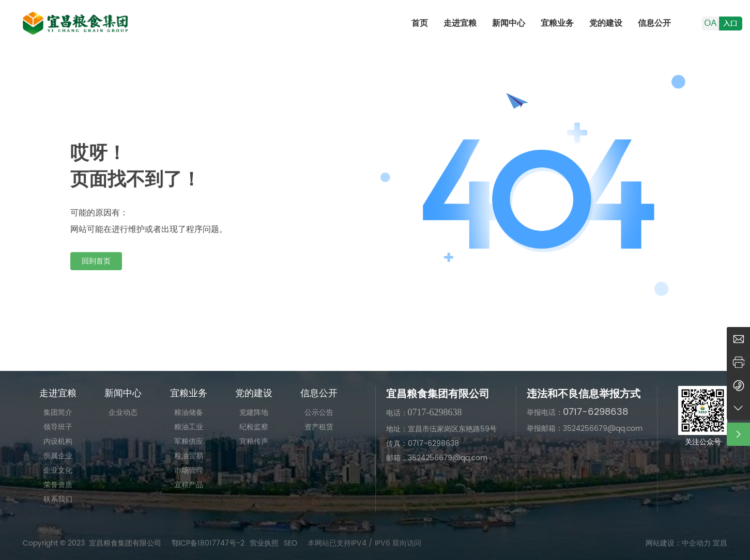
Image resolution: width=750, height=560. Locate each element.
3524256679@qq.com (603, 429)
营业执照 (264, 543)
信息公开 (654, 23)
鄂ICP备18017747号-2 (208, 543)
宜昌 (720, 543)
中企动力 (696, 543)
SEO (290, 543)
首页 (420, 23)
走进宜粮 (460, 23)
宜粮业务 (557, 23)
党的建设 (606, 23)
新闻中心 (509, 23)
